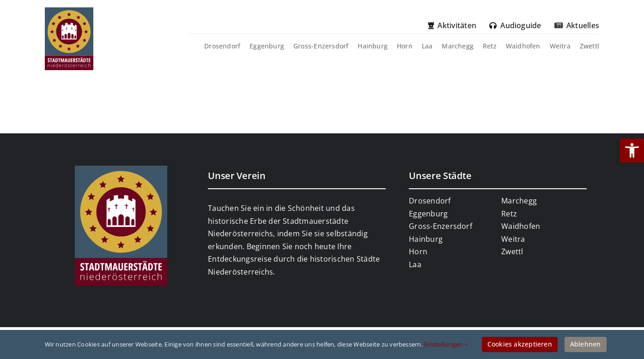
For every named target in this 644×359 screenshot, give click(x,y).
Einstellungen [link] (446, 344)
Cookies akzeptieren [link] (520, 344)
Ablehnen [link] (586, 344)
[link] (632, 150)
